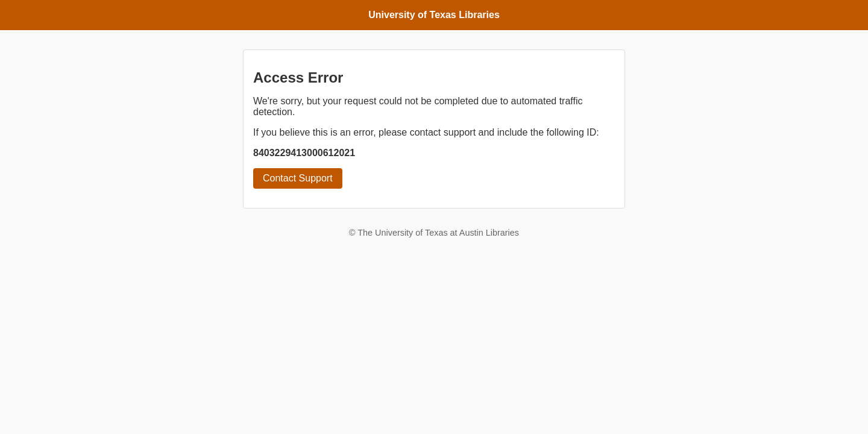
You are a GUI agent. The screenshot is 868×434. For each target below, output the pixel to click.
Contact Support (298, 178)
